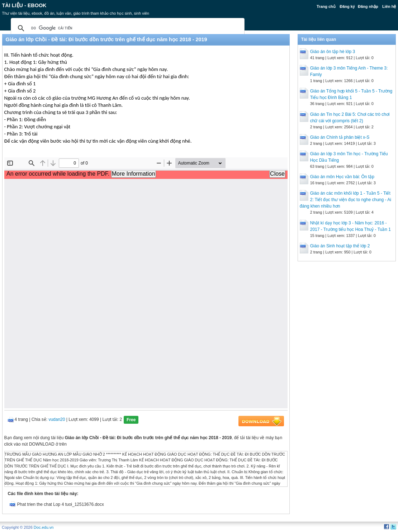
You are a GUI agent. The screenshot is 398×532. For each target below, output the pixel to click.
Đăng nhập (368, 6)
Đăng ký (347, 6)
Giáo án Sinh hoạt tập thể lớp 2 (340, 246)
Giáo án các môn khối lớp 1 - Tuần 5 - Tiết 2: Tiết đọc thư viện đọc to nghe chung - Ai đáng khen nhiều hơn (345, 200)
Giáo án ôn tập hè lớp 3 (333, 52)
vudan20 (57, 419)
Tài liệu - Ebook (24, 5)
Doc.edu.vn (44, 527)
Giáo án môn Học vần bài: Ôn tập (342, 177)
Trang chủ (326, 6)
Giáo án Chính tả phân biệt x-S (340, 137)
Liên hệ (389, 6)
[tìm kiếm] (127, 28)
